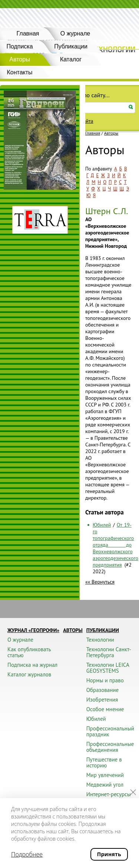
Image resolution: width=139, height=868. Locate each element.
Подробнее (27, 854)
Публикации (71, 46)
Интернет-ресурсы (109, 794)
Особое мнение (105, 709)
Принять (109, 854)
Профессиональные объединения (110, 747)
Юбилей (102, 525)
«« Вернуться (100, 582)
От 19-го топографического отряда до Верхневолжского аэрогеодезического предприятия (115, 545)
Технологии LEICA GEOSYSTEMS (108, 668)
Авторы (111, 133)
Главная (28, 33)
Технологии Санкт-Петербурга (109, 652)
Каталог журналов (29, 674)
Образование (102, 690)
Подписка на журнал (32, 665)
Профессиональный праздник (110, 731)
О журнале (75, 33)
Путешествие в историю (104, 762)
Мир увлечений (105, 775)
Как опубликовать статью (29, 652)
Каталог (71, 59)
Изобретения (102, 700)
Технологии (100, 640)
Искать (131, 107)
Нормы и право (105, 680)
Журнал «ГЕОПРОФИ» (33, 630)
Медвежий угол (105, 785)
